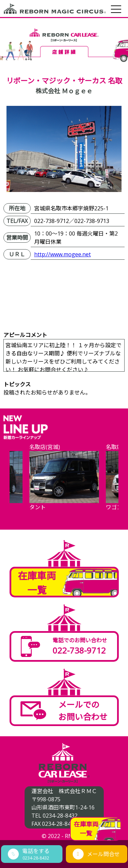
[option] (64, 481)
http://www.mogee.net (62, 254)
